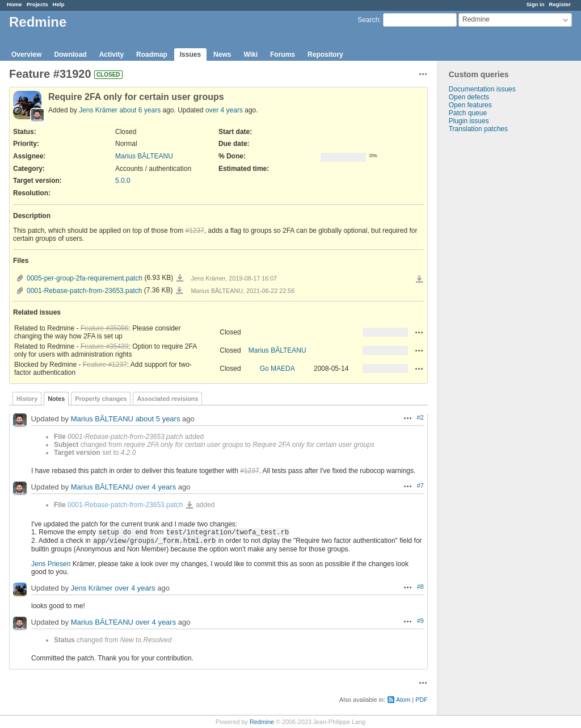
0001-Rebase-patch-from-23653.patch (84, 291)
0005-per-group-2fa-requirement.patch (85, 278)
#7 (420, 486)
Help (59, 4)
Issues (190, 55)
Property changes (101, 399)
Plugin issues (469, 121)
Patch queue (468, 113)
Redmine (262, 722)
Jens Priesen (51, 564)
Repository (325, 55)
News (222, 55)
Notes (56, 399)
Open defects (469, 97)
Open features (470, 105)
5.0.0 (123, 181)
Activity (111, 55)
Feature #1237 (105, 365)
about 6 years (140, 110)
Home (14, 4)
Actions (419, 332)
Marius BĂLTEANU (144, 156)
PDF (422, 700)
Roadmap (152, 55)
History (27, 399)
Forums (283, 55)
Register (560, 4)
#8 (420, 587)
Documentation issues (482, 89)
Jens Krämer (98, 110)
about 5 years (158, 419)
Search (368, 20)
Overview (26, 55)
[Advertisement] (494, 311)
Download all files (419, 279)
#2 (420, 417)
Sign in (536, 4)
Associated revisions (167, 399)
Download (70, 55)
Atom (403, 700)
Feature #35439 (105, 346)
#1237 (195, 231)
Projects (37, 4)
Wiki (250, 55)
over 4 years (224, 110)
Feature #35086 (105, 328)
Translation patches (478, 129)
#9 (420, 621)
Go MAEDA (277, 369)
